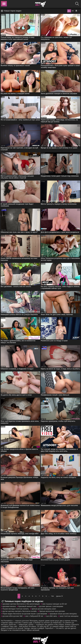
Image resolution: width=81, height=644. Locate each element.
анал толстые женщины (69, 616)
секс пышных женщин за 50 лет (55, 604)
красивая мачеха (9, 606)
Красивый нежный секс (27, 606)
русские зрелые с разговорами (51, 606)
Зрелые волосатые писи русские (52, 611)
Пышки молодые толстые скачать (16, 609)
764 (52, 596)
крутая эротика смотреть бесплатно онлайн (20, 611)
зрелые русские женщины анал (44, 609)
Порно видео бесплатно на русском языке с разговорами (25, 614)
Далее (59, 596)
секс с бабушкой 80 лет (34, 616)
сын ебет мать (52, 616)
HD (73, 11)
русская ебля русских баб (12, 616)
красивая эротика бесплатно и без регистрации (21, 604)
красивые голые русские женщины (63, 614)
